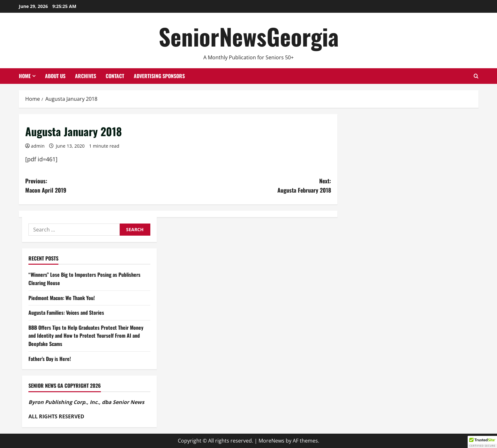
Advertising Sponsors (159, 76)
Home (25, 76)
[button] (482, 442)
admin (38, 146)
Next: (255, 186)
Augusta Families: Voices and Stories (66, 312)
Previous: (102, 186)
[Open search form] (476, 76)
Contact (115, 76)
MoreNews (271, 441)
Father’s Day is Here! (50, 359)
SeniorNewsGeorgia (249, 36)
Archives (86, 76)
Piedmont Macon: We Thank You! (62, 298)
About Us (55, 76)
